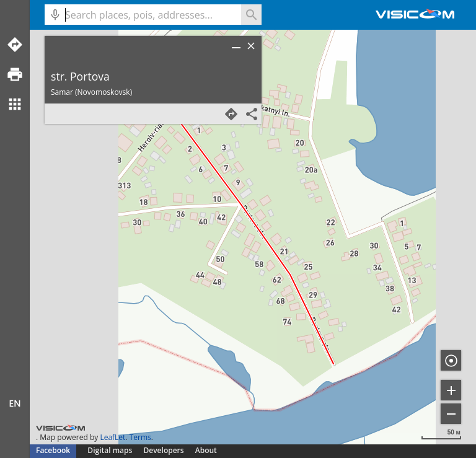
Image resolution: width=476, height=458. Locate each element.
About (206, 450)
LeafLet (112, 437)
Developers (164, 450)
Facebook (53, 450)
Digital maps (111, 450)
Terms (140, 437)
